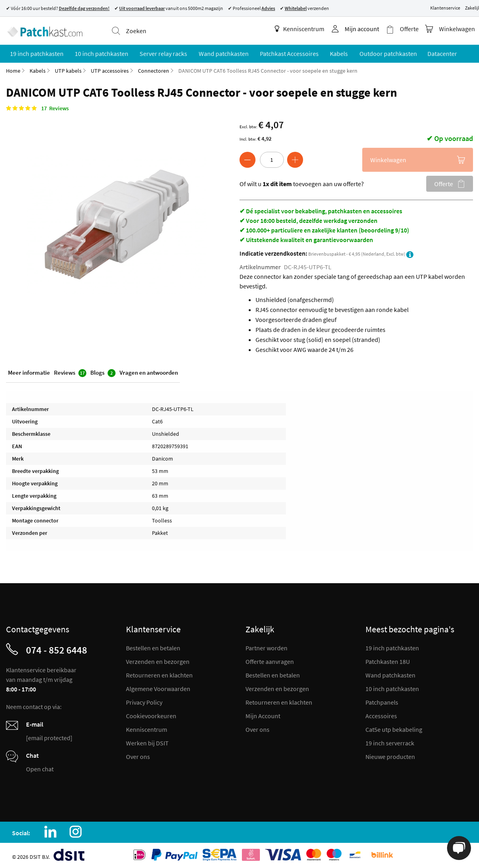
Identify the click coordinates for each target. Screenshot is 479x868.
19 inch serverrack (390, 741)
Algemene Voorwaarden (158, 687)
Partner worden (266, 646)
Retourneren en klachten (159, 673)
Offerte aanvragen (270, 660)
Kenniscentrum (302, 29)
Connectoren (154, 69)
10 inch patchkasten (392, 687)
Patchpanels (382, 701)
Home (13, 69)
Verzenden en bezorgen (158, 660)
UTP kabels (68, 69)
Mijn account (365, 29)
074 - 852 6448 (57, 648)
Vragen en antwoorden (149, 371)
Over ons (138, 755)
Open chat (40, 767)
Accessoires (381, 714)
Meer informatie (29, 371)
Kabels (38, 69)
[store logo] (44, 30)
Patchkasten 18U (388, 660)
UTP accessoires (110, 69)
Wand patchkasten (390, 673)
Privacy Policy (144, 701)
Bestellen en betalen (153, 646)
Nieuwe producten (390, 755)
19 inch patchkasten (392, 646)
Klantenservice (445, 8)
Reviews (70, 372)
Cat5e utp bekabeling (394, 728)
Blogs (103, 372)
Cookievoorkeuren (151, 714)
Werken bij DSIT (147, 741)
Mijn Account (263, 714)
